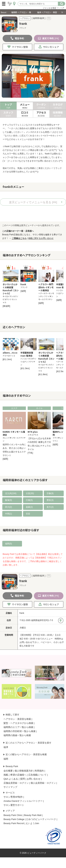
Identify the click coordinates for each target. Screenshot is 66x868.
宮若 (28, 514)
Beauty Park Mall (33, 815)
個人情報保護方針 (24, 771)
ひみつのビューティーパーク (41, 819)
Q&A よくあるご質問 (14, 779)
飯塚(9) (9, 500)
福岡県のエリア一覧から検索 (18, 727)
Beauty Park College (14, 819)
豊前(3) (50, 500)
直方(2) (50, 507)
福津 (6, 747)
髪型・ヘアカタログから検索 (18, 723)
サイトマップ (10, 787)
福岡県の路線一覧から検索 (17, 735)
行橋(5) (29, 500)
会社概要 (8, 771)
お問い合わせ (34, 779)
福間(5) (9, 544)
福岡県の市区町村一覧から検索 (20, 731)
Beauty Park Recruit (14, 823)
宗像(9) (50, 493)
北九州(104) (11, 493)
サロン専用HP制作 (13, 797)
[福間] (23, 291)
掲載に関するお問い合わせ (41, 238)
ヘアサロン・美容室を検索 (17, 719)
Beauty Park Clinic (13, 815)
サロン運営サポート (14, 805)
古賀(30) (30, 493)
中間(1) (9, 514)
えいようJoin (32, 823)
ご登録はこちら (19, 238)
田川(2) (9, 507)
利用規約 (39, 771)
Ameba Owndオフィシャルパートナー (23, 801)
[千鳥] (30, 453)
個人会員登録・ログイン (43, 783)
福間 (6, 759)
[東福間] (6, 306)
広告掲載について (37, 775)
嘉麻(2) (29, 507)
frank (22, 613)
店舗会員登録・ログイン (16, 783)
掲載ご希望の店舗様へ (15, 775)
